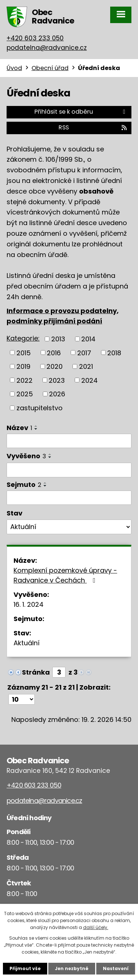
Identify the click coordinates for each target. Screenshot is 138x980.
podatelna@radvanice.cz (47, 48)
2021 (86, 366)
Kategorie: (23, 338)
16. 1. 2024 (29, 604)
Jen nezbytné (72, 968)
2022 (25, 380)
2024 (89, 380)
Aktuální (27, 643)
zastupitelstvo (40, 408)
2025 (25, 394)
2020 (55, 366)
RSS (93, 127)
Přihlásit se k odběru (81, 112)
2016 (54, 353)
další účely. (96, 927)
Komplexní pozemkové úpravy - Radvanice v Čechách (65, 575)
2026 (57, 394)
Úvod (14, 68)
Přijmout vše (25, 968)
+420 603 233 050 (35, 38)
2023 (57, 380)
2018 (114, 353)
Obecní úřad (50, 68)
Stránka (36, 672)
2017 (84, 353)
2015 (24, 353)
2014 (88, 339)
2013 (58, 339)
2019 (23, 366)
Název (19, 428)
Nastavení (116, 968)
